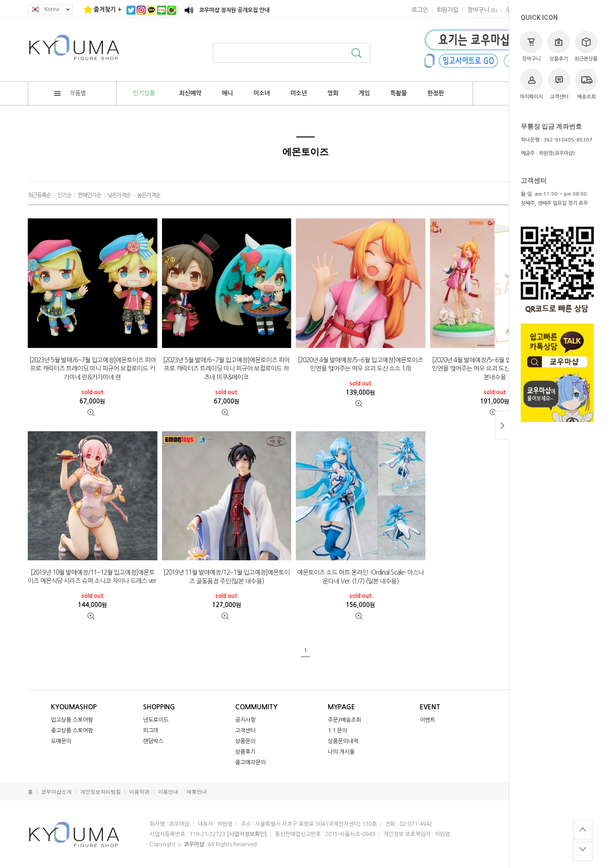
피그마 (151, 731)
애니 (227, 93)
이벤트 (427, 720)
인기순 (64, 195)
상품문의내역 (343, 741)
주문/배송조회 (344, 720)
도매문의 (61, 741)
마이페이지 (531, 84)
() (482, 10)
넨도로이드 (156, 720)
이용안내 (168, 792)
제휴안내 (197, 792)
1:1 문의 (337, 731)
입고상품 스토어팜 (72, 720)
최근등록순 (39, 195)
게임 (364, 93)
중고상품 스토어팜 (72, 731)
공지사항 (245, 720)
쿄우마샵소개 (56, 792)
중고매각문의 (250, 763)
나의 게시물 (341, 752)
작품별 (70, 93)
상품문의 (245, 741)
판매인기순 (89, 195)
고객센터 (559, 84)
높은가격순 (149, 195)
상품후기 (558, 46)
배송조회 (586, 84)
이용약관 (139, 792)
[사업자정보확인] (247, 834)
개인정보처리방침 (100, 792)
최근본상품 (586, 46)
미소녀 (262, 93)
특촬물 (399, 93)
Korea (50, 9)
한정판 (436, 93)
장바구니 (531, 46)
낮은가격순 (119, 195)
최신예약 (190, 93)
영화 (333, 93)
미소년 (299, 93)
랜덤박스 (153, 741)
